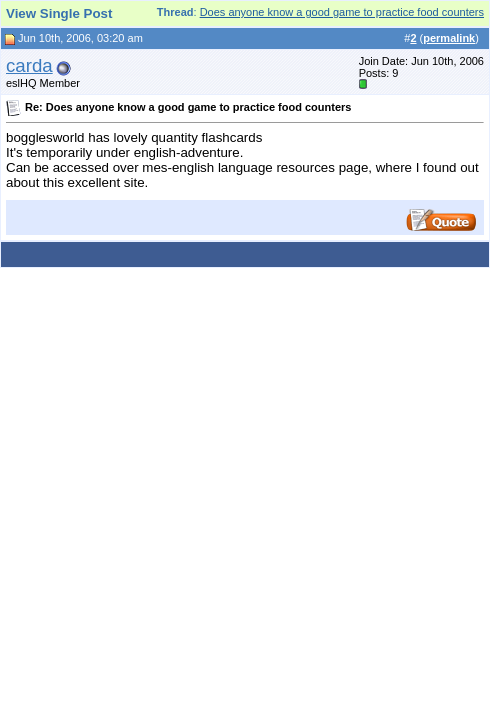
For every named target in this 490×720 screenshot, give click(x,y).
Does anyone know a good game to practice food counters (342, 12)
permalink (449, 38)
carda (29, 65)
